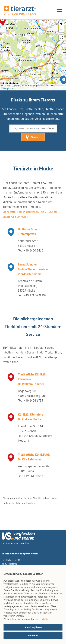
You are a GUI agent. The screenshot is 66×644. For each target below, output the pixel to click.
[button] (61, 24)
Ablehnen (33, 635)
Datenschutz (41, 619)
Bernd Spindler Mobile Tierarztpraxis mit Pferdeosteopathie (34, 269)
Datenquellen (7, 89)
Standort (33, 137)
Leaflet (5, 86)
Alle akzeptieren (33, 627)
